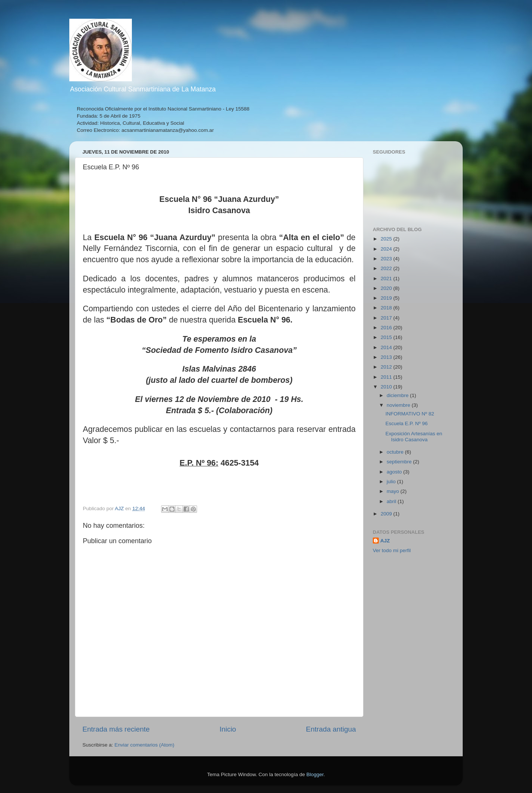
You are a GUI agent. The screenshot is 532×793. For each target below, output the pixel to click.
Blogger (315, 774)
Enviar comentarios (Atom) (145, 745)
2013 (387, 357)
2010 (387, 387)
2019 (387, 298)
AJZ (385, 541)
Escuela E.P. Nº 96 (407, 423)
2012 (387, 367)
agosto (395, 472)
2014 (387, 347)
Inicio (228, 729)
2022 (387, 268)
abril (392, 501)
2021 (387, 279)
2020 (387, 288)
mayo (394, 491)
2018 (387, 308)
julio (392, 482)
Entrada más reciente (116, 729)
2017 (387, 318)
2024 (387, 249)
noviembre (399, 405)
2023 (387, 259)
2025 (387, 239)
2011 (387, 377)
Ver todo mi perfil (392, 550)
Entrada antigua (331, 729)
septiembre (400, 462)
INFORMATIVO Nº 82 (410, 414)
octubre (396, 452)
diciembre (398, 395)
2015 (387, 337)
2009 (387, 514)
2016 (387, 328)
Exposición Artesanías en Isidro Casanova (414, 437)
